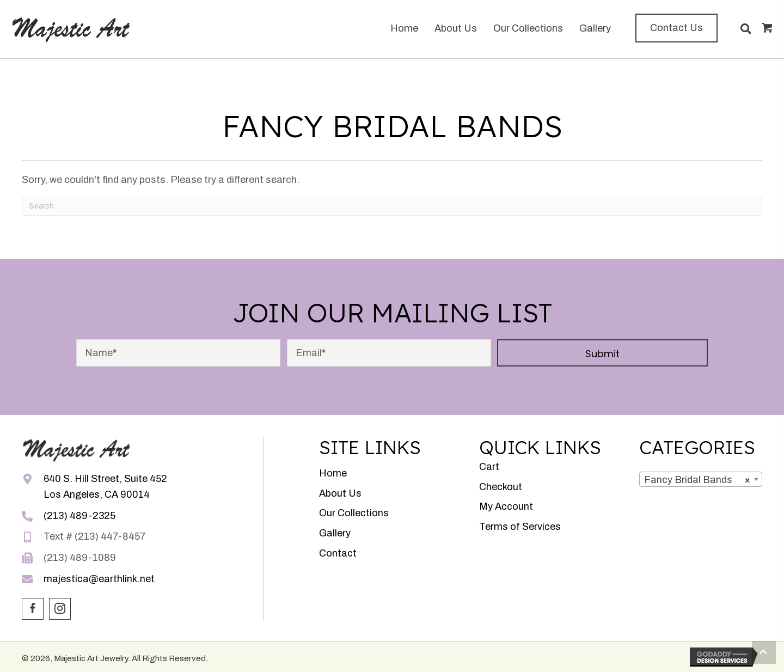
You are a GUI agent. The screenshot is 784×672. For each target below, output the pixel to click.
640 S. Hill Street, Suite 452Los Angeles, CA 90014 (105, 487)
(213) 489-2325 (79, 516)
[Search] (392, 206)
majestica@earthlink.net (99, 579)
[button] (676, 28)
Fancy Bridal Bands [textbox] (697, 480)
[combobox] (701, 479)
